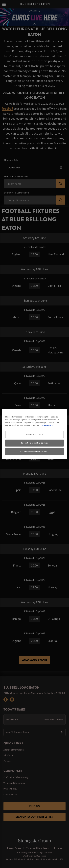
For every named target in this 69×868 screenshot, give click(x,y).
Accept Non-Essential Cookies (34, 452)
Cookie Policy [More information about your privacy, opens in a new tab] (47, 425)
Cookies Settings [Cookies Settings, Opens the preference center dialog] (34, 434)
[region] (34, 434)
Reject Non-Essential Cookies (35, 443)
